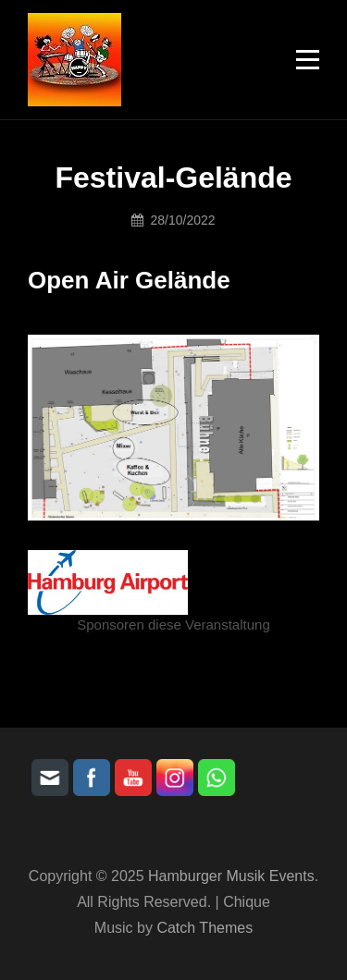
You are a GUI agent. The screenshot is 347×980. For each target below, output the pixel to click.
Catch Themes (204, 928)
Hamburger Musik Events (231, 876)
